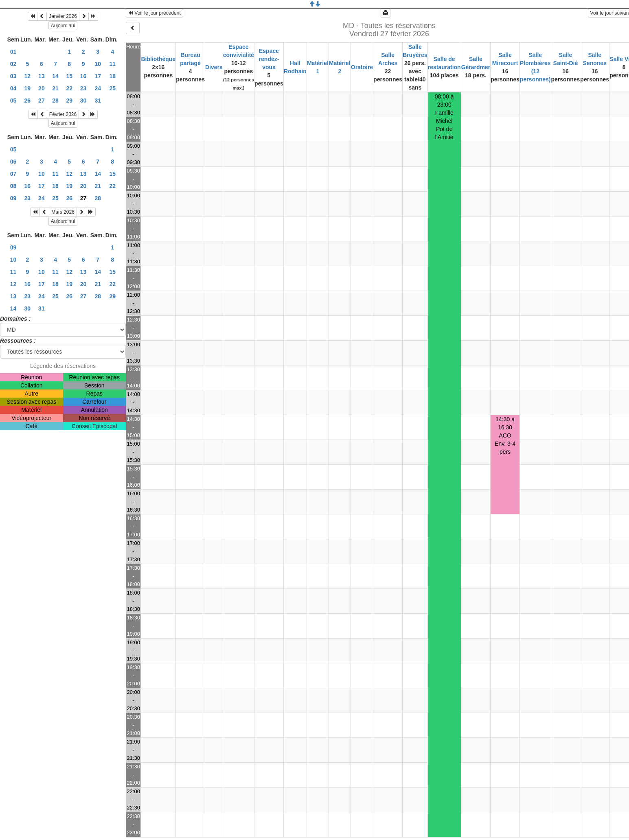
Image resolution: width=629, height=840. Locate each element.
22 (69, 88)
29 (69, 101)
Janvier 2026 (63, 16)
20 (42, 88)
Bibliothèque (158, 59)
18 (113, 76)
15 (69, 76)
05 (13, 101)
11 (113, 64)
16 (83, 76)
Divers (214, 67)
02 (13, 64)
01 (13, 52)
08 (13, 186)
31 (98, 101)
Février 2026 (63, 114)
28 (55, 101)
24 (98, 88)
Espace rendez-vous (269, 59)
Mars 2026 (63, 212)
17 (98, 76)
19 (28, 88)
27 (42, 101)
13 (42, 76)
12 (28, 76)
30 (83, 101)
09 (13, 198)
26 (28, 101)
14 (55, 76)
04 (13, 88)
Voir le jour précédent (155, 13)
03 (13, 76)
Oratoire (362, 67)
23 (83, 88)
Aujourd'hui (63, 26)
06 (13, 162)
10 (98, 64)
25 (113, 88)
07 (13, 174)
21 (55, 88)
